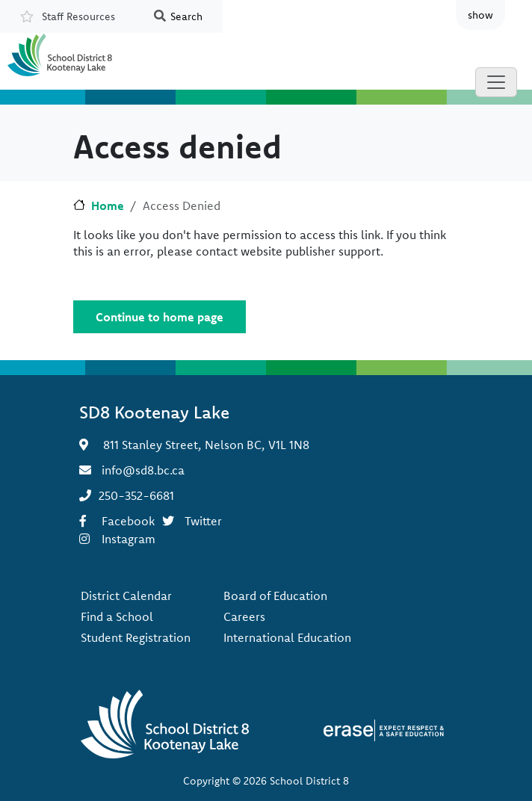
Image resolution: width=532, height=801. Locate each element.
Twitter (203, 521)
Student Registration (136, 637)
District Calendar (126, 596)
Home (108, 205)
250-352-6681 (136, 495)
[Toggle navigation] (496, 82)
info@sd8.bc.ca (143, 470)
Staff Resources (78, 16)
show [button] (480, 15)
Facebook (128, 521)
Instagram (129, 539)
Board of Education (275, 596)
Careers (244, 616)
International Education (287, 637)
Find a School (117, 616)
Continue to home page (160, 317)
